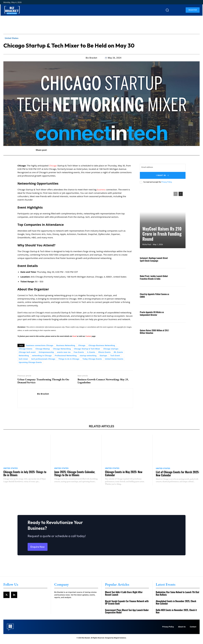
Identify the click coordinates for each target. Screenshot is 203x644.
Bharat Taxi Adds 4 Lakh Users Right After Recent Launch (124, 596)
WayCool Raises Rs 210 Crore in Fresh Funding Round (160, 238)
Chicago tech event (27, 352)
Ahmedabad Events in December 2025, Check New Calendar (176, 605)
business (102, 190)
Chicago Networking (62, 349)
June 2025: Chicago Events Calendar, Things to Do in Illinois (75, 473)
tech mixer (23, 359)
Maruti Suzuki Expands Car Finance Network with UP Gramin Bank (127, 605)
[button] (167, 10)
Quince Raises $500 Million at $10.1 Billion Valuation (153, 332)
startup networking (88, 356)
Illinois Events (104, 352)
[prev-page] (176, 194)
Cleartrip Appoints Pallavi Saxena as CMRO (154, 295)
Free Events (79, 352)
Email (75, 336)
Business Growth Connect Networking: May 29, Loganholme (103, 381)
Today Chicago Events (92, 359)
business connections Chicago (40, 345)
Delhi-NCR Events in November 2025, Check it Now (176, 614)
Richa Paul (147, 244)
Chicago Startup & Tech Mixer (87, 349)
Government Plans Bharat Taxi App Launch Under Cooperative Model (127, 614)
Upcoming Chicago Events (30, 362)
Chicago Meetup (43, 349)
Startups (103, 356)
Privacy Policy (167, 182)
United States (12, 38)
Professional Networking (66, 356)
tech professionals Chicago (43, 359)
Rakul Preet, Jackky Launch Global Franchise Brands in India (153, 277)
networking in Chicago (42, 356)
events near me (64, 352)
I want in (163, 175)
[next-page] (181, 194)
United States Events (114, 359)
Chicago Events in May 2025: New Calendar (124, 473)
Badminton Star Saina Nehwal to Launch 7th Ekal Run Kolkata (177, 596)
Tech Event (115, 356)
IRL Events (118, 352)
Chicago (53, 166)
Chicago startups (111, 349)
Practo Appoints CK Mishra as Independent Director (151, 313)
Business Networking (66, 345)
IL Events (91, 352)
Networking (24, 356)
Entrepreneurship (46, 352)
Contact (89, 336)
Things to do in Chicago (69, 359)
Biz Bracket (91, 58)
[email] (163, 167)
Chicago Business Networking (102, 345)
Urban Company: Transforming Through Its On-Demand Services (43, 381)
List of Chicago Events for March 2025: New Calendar (178, 474)
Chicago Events (26, 349)
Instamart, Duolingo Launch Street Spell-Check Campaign (153, 259)
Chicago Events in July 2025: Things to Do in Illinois (25, 473)
